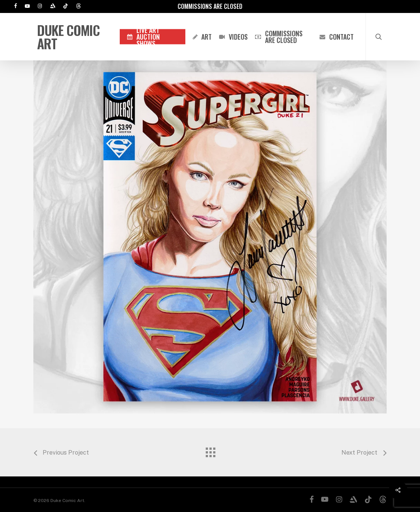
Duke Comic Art (68, 37)
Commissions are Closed (210, 6)
